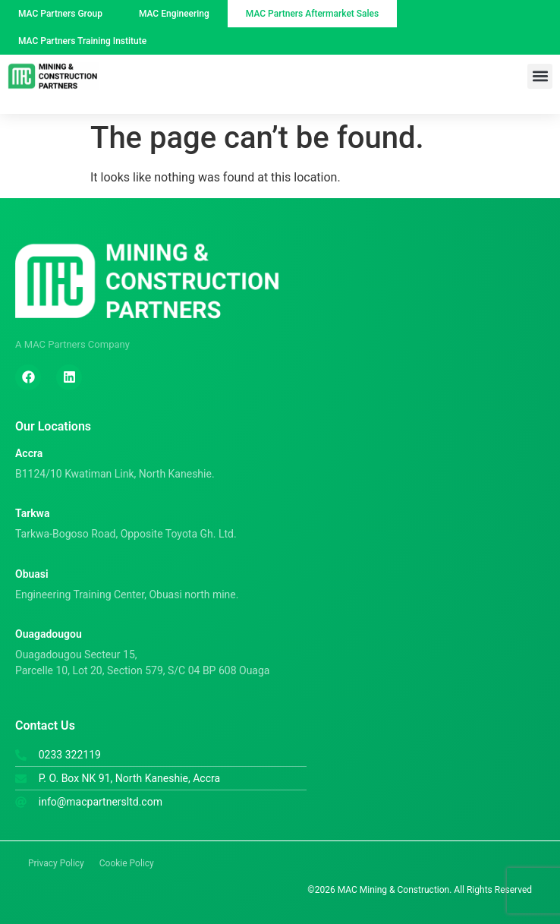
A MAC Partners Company (72, 344)
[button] (540, 76)
